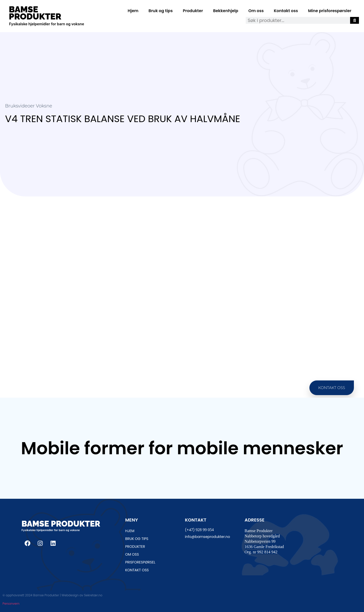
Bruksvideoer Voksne (29, 106)
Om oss (256, 11)
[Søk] (355, 20)
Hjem (133, 11)
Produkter (193, 11)
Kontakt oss (286, 11)
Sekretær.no (93, 595)
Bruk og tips (161, 11)
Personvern (11, 604)
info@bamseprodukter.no (207, 537)
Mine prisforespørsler (330, 11)
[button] (332, 388)
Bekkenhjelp (226, 11)
